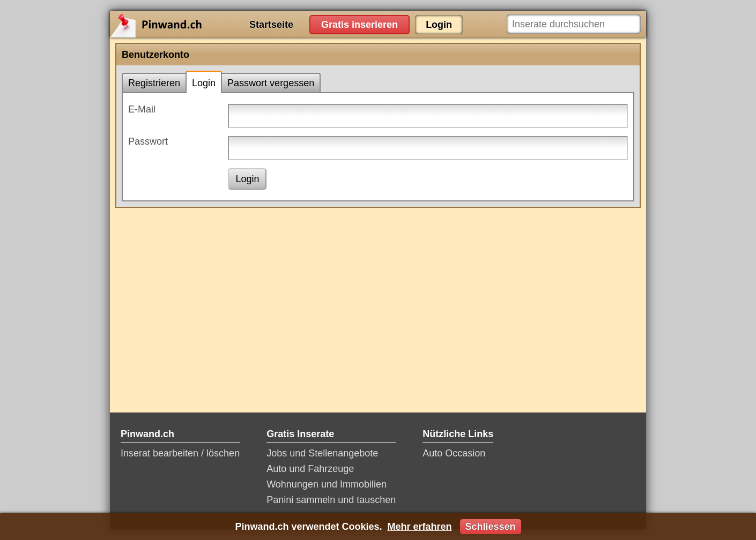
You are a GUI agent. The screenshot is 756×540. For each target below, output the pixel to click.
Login (439, 25)
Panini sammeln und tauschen (331, 500)
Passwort (148, 141)
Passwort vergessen (271, 83)
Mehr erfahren (419, 527)
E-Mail (142, 109)
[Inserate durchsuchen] (574, 24)
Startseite (271, 25)
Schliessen (491, 527)
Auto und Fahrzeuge (310, 469)
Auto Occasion (454, 453)
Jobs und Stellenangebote (322, 453)
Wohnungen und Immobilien (327, 484)
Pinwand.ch (190, 24)
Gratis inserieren (360, 25)
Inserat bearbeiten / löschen (180, 453)
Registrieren (154, 83)
